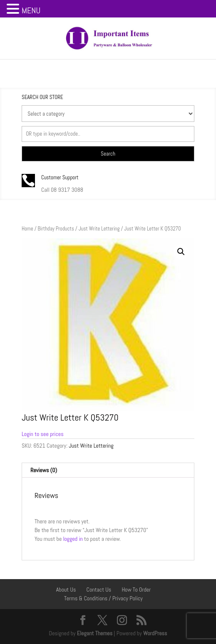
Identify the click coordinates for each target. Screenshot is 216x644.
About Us (66, 590)
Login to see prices (43, 434)
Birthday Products (56, 229)
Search (108, 154)
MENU (31, 10)
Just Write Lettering (99, 229)
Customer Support (60, 177)
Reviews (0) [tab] (44, 470)
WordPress (155, 633)
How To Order (136, 590)
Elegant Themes (95, 633)
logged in (73, 539)
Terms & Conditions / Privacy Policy (103, 598)
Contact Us (99, 590)
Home (27, 229)
